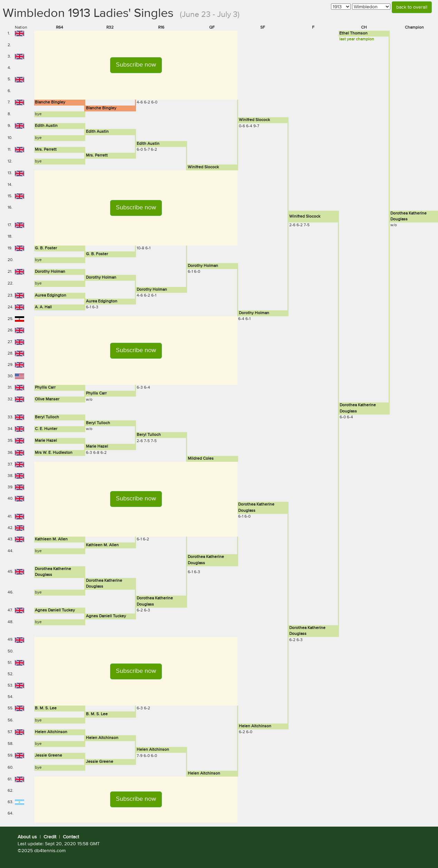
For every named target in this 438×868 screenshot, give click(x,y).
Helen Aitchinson (255, 726)
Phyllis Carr (45, 388)
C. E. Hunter (46, 429)
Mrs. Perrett (46, 150)
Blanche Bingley (50, 102)
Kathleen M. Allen (51, 539)
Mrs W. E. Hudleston (54, 453)
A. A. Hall (43, 307)
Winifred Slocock (254, 120)
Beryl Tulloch (47, 417)
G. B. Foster (46, 248)
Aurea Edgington (51, 296)
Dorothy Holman (203, 266)
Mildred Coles (201, 459)
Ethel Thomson (353, 33)
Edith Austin (46, 126)
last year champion (357, 39)
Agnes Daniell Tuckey (55, 610)
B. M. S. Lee (46, 708)
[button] (136, 65)
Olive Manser (47, 399)
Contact (71, 837)
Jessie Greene (48, 756)
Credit (50, 837)
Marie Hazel (46, 441)
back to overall (412, 7)
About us (27, 837)
